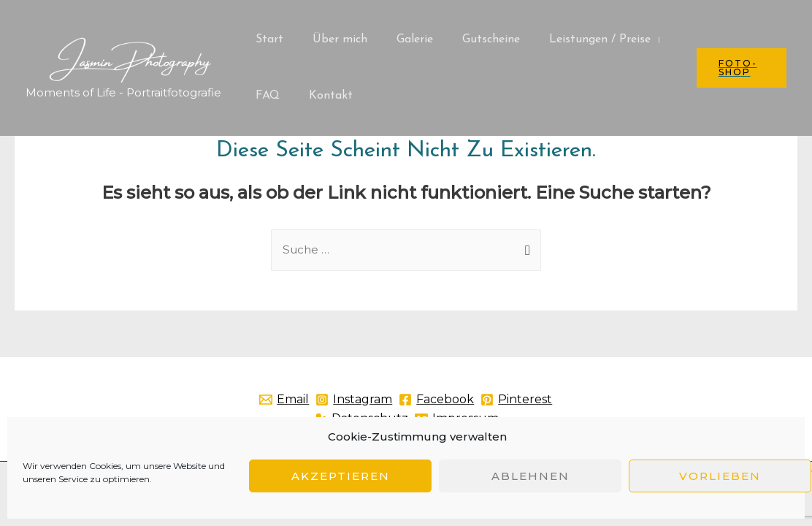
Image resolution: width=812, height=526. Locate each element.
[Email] (306, 400)
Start (267, 39)
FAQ (265, 96)
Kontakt (322, 96)
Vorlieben (720, 476)
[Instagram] (390, 400)
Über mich (331, 39)
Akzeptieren (341, 476)
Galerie (400, 39)
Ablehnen (531, 476)
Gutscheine (471, 39)
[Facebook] (486, 400)
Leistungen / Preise (574, 39)
